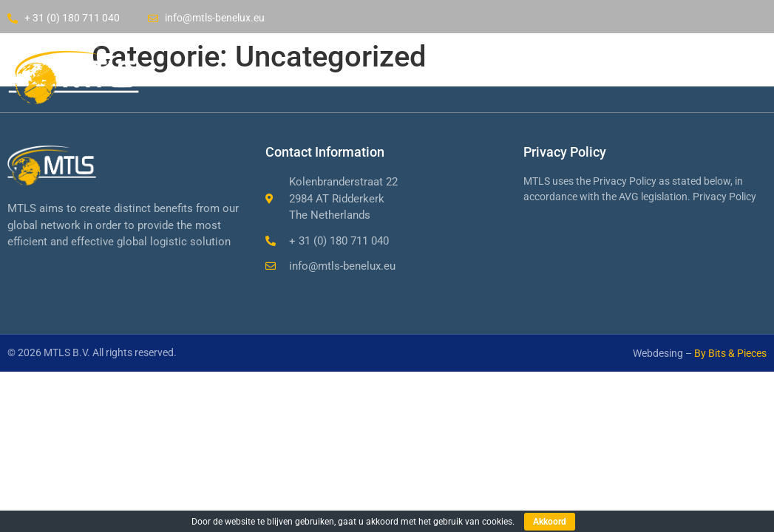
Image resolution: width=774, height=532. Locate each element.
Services (491, 75)
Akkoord (550, 522)
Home (309, 75)
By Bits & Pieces (730, 353)
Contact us (592, 75)
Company (395, 75)
